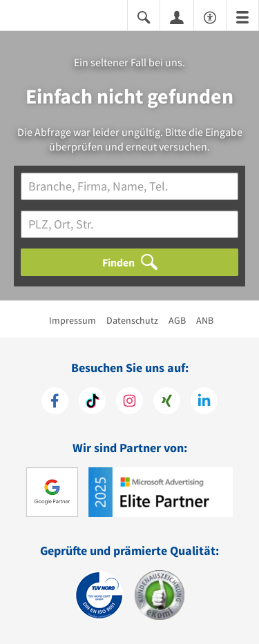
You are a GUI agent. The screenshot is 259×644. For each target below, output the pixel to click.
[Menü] (242, 16)
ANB (205, 320)
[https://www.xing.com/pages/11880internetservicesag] (167, 402)
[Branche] (129, 186)
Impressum (73, 320)
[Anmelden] (177, 17)
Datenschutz (132, 320)
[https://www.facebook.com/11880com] (55, 402)
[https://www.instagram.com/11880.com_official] (129, 402)
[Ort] (129, 224)
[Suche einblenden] (144, 16)
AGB (177, 320)
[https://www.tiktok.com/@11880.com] (92, 402)
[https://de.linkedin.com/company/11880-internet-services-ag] (204, 402)
